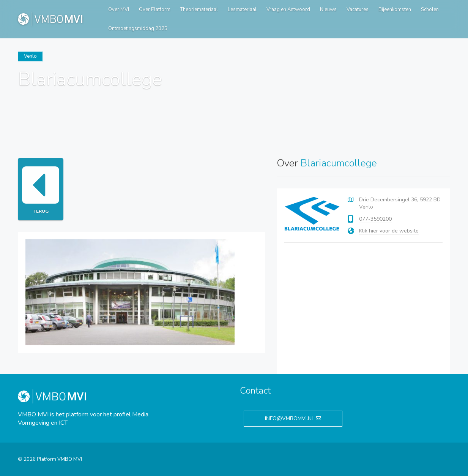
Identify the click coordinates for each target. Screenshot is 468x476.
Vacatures (358, 9)
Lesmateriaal (242, 9)
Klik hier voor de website (389, 231)
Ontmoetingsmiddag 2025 (138, 28)
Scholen (430, 9)
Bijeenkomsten (395, 9)
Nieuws (328, 9)
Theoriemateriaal (199, 9)
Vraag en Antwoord (288, 9)
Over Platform (155, 9)
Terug (41, 189)
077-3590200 (375, 219)
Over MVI (119, 9)
